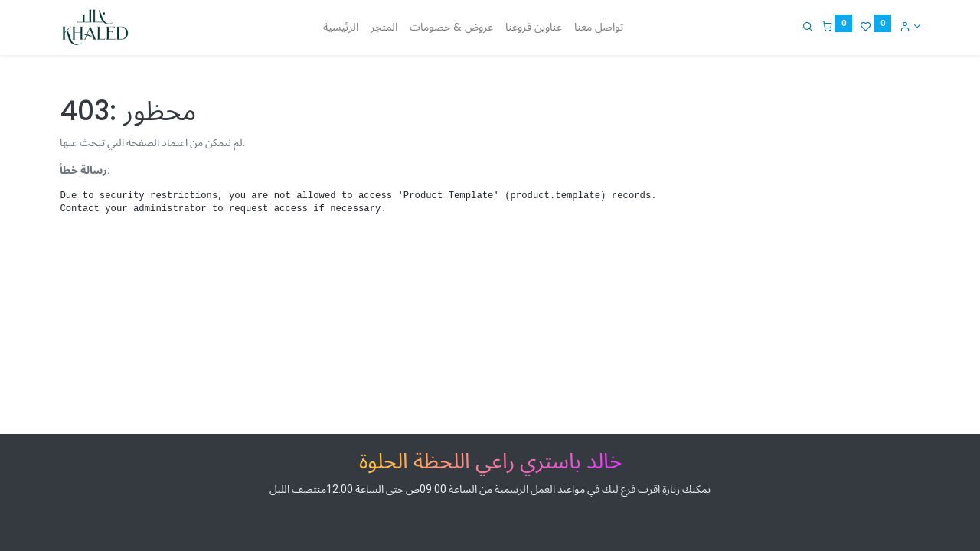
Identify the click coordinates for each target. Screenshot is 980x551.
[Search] (808, 26)
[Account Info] (910, 26)
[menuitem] (341, 28)
